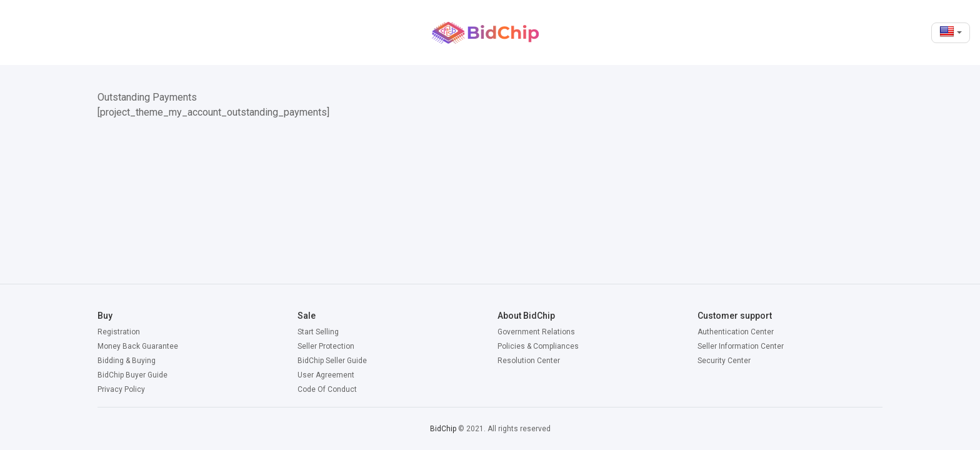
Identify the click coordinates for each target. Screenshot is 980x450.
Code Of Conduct (327, 389)
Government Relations (536, 332)
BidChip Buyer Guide (132, 375)
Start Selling (318, 332)
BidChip (443, 429)
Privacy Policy (121, 389)
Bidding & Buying (127, 361)
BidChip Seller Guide (332, 361)
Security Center (724, 361)
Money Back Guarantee (138, 346)
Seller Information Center (741, 346)
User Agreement (326, 375)
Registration (119, 332)
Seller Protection (326, 346)
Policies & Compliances (538, 346)
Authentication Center (736, 332)
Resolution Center (529, 361)
